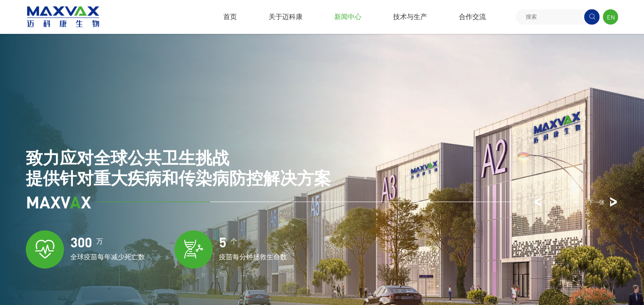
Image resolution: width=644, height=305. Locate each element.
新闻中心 (348, 17)
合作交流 (472, 17)
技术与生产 (410, 17)
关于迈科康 (286, 17)
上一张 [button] (548, 202)
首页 (230, 17)
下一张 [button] (603, 202)
